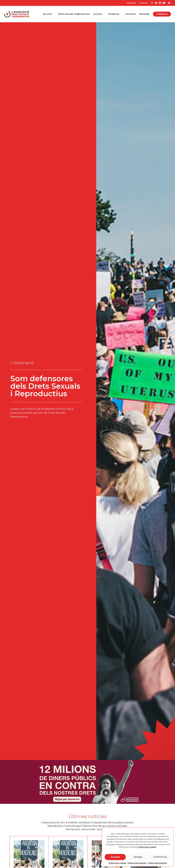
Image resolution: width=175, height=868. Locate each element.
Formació (130, 14)
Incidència (115, 14)
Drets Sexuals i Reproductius (74, 14)
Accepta (115, 857)
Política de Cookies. (147, 847)
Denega (138, 857)
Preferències (160, 857)
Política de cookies (117, 863)
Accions (99, 14)
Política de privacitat (137, 863)
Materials (144, 14)
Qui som (49, 14)
